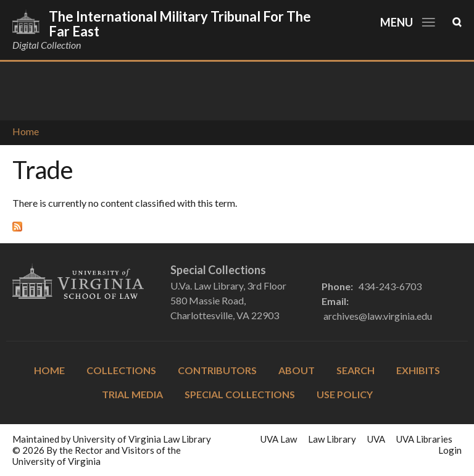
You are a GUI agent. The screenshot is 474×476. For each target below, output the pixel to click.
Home (26, 131)
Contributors (217, 370)
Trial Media (132, 394)
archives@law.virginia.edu (378, 316)
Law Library (332, 439)
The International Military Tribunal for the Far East (180, 24)
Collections (121, 370)
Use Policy (345, 394)
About (297, 370)
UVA (376, 439)
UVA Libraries (424, 439)
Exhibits (418, 370)
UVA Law (279, 439)
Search (355, 370)
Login (450, 450)
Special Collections (240, 394)
